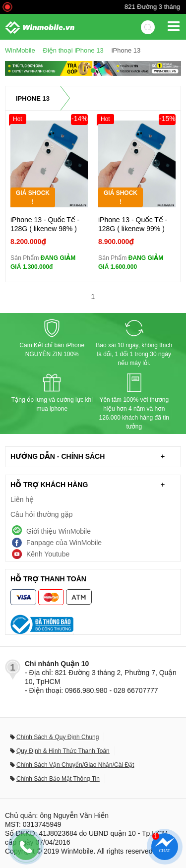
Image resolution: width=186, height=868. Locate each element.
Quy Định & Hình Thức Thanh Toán (63, 751)
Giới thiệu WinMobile (59, 531)
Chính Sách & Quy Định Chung (58, 737)
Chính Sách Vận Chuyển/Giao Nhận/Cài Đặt (75, 765)
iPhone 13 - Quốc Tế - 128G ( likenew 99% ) (133, 224)
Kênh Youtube (48, 554)
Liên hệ (22, 499)
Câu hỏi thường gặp (42, 514)
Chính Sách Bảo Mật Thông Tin (58, 779)
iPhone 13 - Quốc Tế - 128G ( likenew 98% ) (45, 224)
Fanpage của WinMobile (64, 543)
